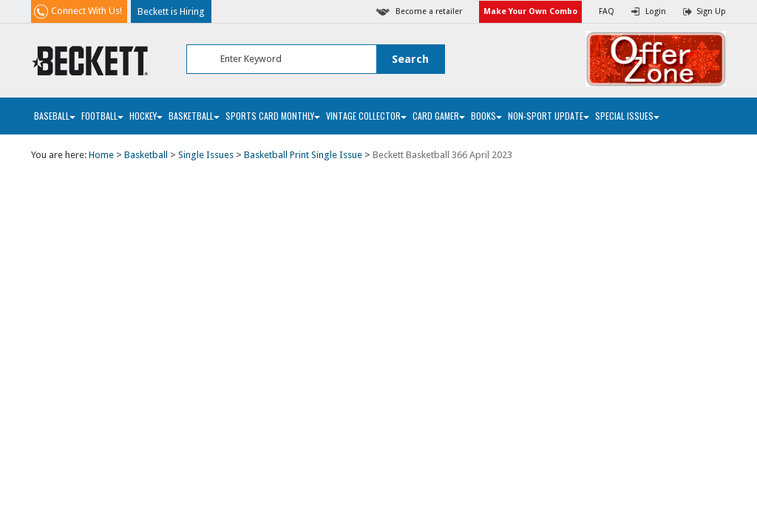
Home (101, 155)
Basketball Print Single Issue (303, 155)
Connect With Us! (86, 11)
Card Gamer (439, 116)
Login (656, 11)
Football (102, 116)
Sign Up (711, 11)
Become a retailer (429, 11)
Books (486, 116)
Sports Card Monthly (273, 116)
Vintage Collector (366, 116)
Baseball (55, 116)
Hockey (146, 116)
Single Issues (206, 155)
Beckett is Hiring (171, 11)
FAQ (607, 11)
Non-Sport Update (549, 116)
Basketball (194, 116)
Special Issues (627, 116)
